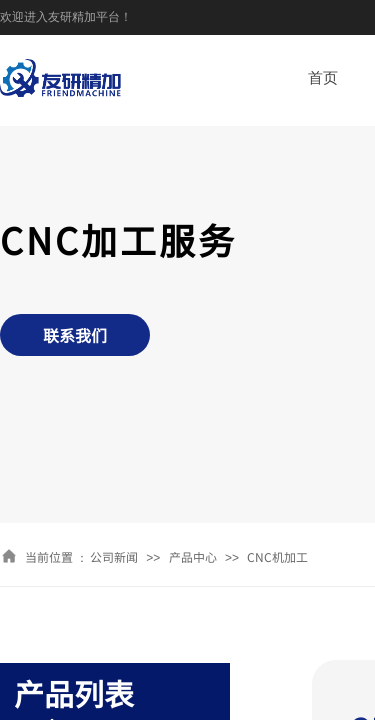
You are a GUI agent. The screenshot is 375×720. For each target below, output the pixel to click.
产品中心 (193, 556)
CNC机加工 (277, 556)
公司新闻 (114, 556)
